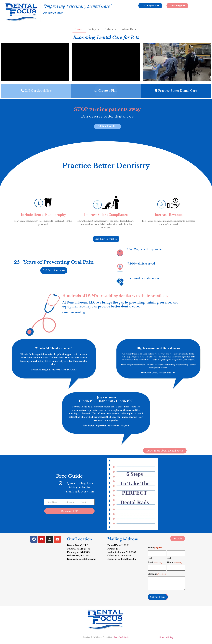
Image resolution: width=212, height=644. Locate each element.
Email (155, 563)
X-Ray (94, 29)
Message (157, 574)
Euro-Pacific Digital (122, 637)
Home (79, 29)
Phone (174, 563)
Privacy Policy (166, 637)
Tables (111, 29)
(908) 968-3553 (82, 556)
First (150, 558)
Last (169, 558)
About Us (129, 29)
